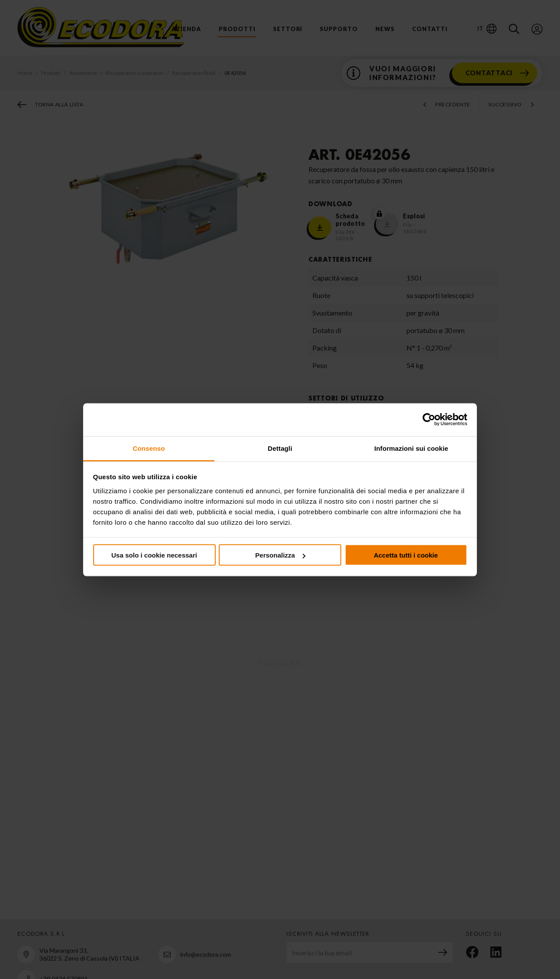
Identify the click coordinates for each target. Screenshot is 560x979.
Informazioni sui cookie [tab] (411, 448)
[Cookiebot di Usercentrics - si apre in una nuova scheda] (429, 420)
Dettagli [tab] (280, 448)
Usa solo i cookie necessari (154, 555)
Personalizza (280, 555)
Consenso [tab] (149, 448)
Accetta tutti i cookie (406, 555)
